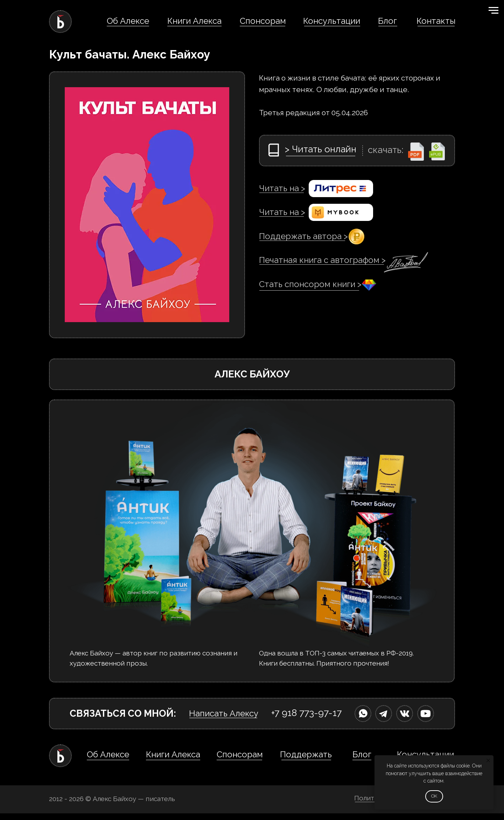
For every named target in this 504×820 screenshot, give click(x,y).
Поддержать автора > (303, 236)
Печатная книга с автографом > (322, 260)
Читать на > (282, 188)
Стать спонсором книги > (310, 284)
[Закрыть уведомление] (488, 760)
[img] (363, 714)
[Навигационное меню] (493, 11)
